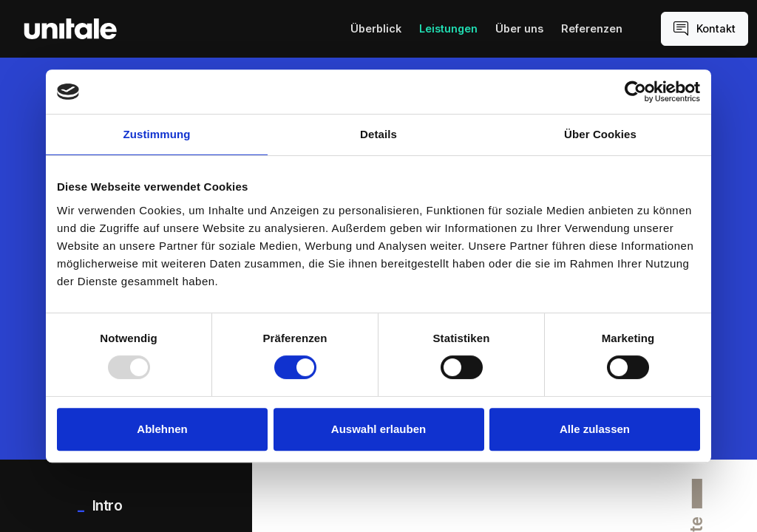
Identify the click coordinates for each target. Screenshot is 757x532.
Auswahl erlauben (378, 429)
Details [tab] (378, 134)
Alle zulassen (595, 429)
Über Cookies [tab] (600, 134)
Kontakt (705, 29)
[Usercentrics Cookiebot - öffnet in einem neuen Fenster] (635, 92)
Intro (106, 505)
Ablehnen (162, 429)
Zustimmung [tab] (157, 134)
